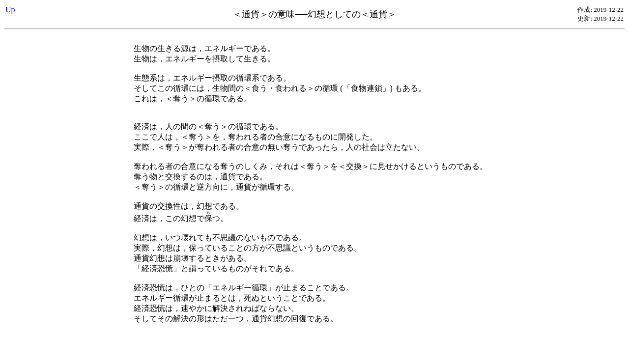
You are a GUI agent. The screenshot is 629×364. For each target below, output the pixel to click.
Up (10, 10)
